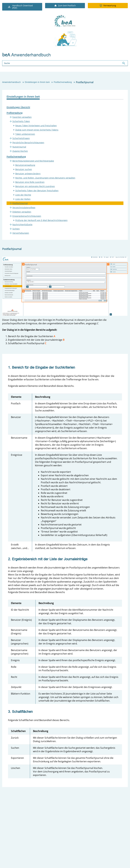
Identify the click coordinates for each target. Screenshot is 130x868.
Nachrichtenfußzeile (22, 225)
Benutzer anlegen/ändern (28, 174)
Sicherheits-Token (21, 121)
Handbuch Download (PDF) (20, 7)
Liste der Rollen (23, 199)
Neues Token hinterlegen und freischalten (36, 126)
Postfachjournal (20, 203)
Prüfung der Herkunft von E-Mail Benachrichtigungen (41, 220)
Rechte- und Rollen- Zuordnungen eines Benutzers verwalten (45, 178)
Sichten (16, 229)
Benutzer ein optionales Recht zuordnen (35, 186)
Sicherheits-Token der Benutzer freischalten (37, 191)
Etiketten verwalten (22, 212)
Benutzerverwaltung (25, 165)
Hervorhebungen (21, 233)
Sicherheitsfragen (21, 138)
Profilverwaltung (15, 113)
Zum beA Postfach (65, 5)
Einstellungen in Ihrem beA (37, 82)
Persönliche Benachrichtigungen (28, 143)
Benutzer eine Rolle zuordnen (30, 182)
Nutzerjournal (19, 147)
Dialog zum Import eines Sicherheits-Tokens (37, 130)
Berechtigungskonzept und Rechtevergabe (33, 161)
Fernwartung (108, 5)
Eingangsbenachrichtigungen (27, 216)
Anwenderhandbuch (11, 82)
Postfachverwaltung (63, 82)
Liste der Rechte (23, 195)
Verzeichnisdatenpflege (24, 208)
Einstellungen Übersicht (18, 107)
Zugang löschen (20, 151)
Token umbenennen (25, 134)
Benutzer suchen (24, 169)
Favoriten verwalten (22, 117)
